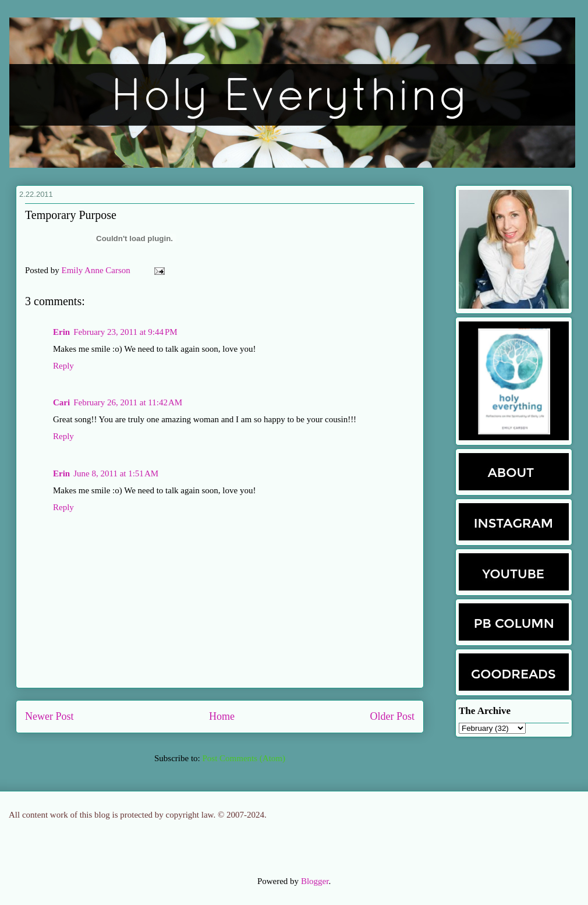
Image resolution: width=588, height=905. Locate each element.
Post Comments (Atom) (244, 758)
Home (222, 716)
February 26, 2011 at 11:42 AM (128, 402)
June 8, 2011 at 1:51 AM (116, 473)
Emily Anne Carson (97, 270)
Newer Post (49, 716)
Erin (61, 332)
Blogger (315, 881)
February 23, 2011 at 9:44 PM (125, 332)
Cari (61, 402)
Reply (63, 366)
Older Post (393, 716)
